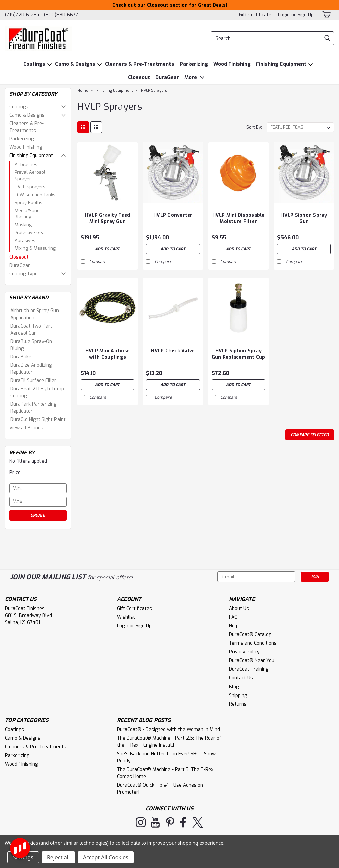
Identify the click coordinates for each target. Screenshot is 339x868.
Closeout (139, 77)
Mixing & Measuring (35, 248)
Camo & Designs (75, 64)
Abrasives (25, 240)
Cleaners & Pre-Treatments (140, 64)
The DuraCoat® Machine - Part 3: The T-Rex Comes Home (165, 773)
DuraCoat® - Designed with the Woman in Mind (168, 729)
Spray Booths (29, 202)
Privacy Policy (244, 652)
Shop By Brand (29, 298)
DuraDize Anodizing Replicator (31, 369)
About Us (239, 608)
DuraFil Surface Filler (33, 381)
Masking (23, 225)
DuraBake (21, 357)
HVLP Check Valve (173, 351)
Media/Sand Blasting (27, 214)
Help (234, 626)
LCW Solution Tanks (35, 195)
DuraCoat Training (249, 669)
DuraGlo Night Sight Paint (38, 420)
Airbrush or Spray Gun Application (35, 314)
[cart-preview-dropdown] (327, 15)
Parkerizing (194, 64)
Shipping (238, 695)
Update (38, 515)
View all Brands (26, 428)
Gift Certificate (255, 15)
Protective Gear (31, 232)
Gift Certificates (135, 608)
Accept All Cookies (106, 857)
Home (83, 90)
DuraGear (167, 77)
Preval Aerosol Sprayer (30, 176)
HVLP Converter (173, 215)
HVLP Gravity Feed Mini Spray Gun (107, 218)
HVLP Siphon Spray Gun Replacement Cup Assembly (239, 354)
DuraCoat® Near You (252, 661)
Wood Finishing (232, 64)
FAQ (233, 617)
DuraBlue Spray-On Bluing (31, 345)
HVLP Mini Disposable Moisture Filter (239, 218)
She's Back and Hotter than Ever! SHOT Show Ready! (166, 757)
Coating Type (24, 274)
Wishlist (126, 617)
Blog (234, 687)
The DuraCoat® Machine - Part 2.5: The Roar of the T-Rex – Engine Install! (169, 742)
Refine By (22, 453)
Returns (238, 704)
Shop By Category (33, 94)
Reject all (58, 857)
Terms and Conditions (253, 643)
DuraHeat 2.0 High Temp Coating (37, 392)
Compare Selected (310, 435)
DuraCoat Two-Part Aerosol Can (31, 330)
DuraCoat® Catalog (250, 635)
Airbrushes (26, 165)
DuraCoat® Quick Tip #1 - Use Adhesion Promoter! (160, 789)
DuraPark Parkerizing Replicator (33, 408)
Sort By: (254, 127)
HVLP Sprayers (30, 187)
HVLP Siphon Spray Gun (304, 218)
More (195, 77)
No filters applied (38, 456)
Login (284, 15)
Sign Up (306, 15)
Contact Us (241, 678)
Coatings (34, 64)
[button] (38, 472)
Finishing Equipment (281, 64)
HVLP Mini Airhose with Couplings (107, 354)
